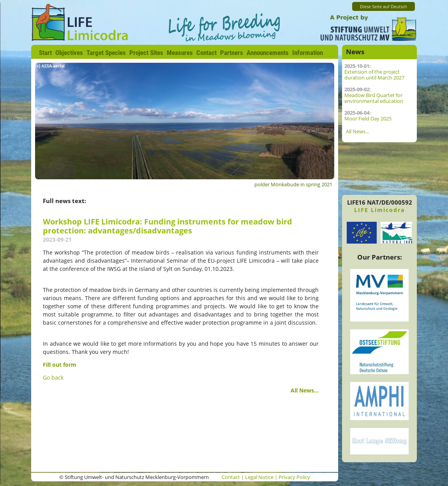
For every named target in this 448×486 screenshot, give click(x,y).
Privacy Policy (294, 477)
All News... (305, 390)
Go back (53, 377)
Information (308, 53)
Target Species (106, 53)
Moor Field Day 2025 (368, 119)
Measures (180, 53)
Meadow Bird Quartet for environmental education (374, 98)
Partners (232, 53)
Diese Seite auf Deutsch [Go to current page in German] (384, 7)
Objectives (69, 53)
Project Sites (146, 53)
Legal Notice (259, 477)
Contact (206, 53)
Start (45, 53)
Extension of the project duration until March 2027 (374, 75)
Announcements (268, 53)
